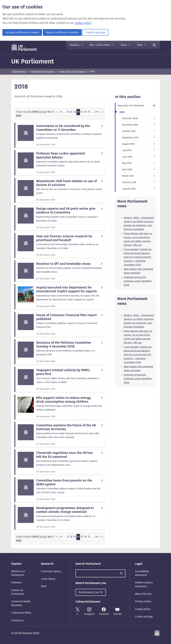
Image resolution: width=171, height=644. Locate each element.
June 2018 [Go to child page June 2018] (139, 157)
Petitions (16, 583)
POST (44, 586)
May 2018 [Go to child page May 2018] (139, 163)
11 (68, 112)
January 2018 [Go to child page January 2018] (139, 189)
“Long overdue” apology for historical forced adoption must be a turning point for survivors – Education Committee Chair (138, 257)
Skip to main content (11, 44)
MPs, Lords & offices (100, 45)
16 (85, 112)
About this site (143, 594)
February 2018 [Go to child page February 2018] (139, 182)
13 (75, 112)
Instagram (89, 611)
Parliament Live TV (91, 592)
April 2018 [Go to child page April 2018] (139, 170)
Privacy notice (143, 601)
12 (71, 112)
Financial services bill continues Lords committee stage (138, 281)
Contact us (17, 620)
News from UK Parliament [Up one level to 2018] (137, 106)
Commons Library (51, 571)
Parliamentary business (43, 72)
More (140, 45)
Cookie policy (143, 609)
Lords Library (48, 579)
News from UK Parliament (73, 72)
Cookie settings (95, 32)
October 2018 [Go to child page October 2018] (139, 131)
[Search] (154, 45)
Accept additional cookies (22, 32)
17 (89, 112)
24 (97, 112)
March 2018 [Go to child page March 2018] (139, 176)
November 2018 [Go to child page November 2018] (139, 125)
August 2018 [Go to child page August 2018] (139, 144)
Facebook (104, 611)
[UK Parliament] (24, 47)
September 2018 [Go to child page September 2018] (139, 138)
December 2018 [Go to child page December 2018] (139, 118)
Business (75, 45)
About (124, 45)
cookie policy (83, 23)
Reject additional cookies (62, 32)
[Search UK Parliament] (100, 573)
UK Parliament (33, 61)
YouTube (117, 611)
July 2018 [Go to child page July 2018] (139, 150)
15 (82, 112)
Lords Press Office (21, 613)
